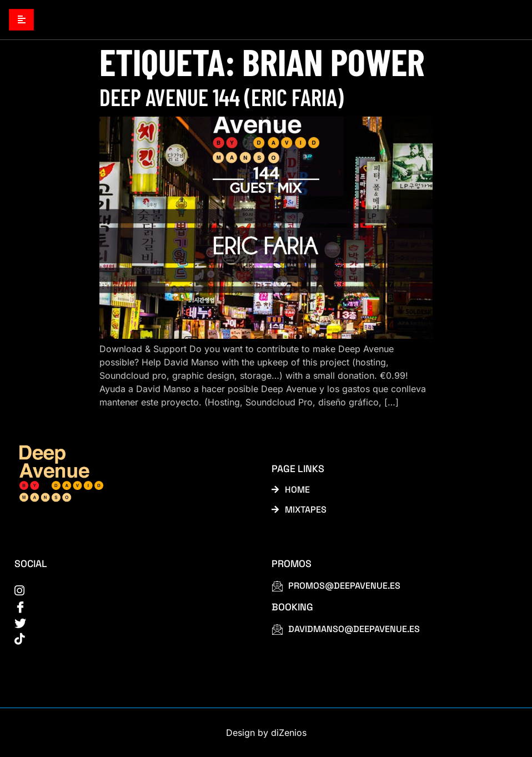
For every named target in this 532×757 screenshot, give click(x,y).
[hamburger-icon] (21, 20)
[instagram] (131, 590)
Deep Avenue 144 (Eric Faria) (222, 97)
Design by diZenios (266, 733)
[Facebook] (131, 606)
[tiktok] (131, 638)
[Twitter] (131, 622)
